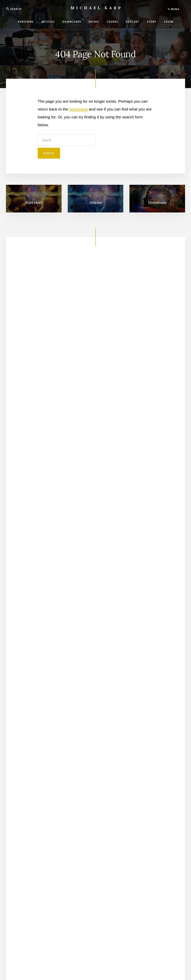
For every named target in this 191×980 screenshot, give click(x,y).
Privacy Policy (73, 966)
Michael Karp (97, 8)
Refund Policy (118, 966)
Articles (95, 202)
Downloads (157, 202)
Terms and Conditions (96, 966)
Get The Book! (95, 602)
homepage (78, 109)
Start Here (34, 202)
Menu (174, 9)
